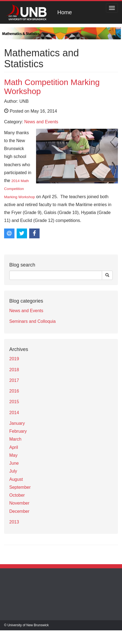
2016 (14, 391)
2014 (14, 413)
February (18, 431)
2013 (14, 522)
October (17, 495)
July (13, 471)
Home (65, 12)
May (13, 455)
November (19, 503)
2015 (14, 402)
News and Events (41, 122)
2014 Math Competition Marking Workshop (20, 189)
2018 (14, 370)
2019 (14, 359)
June (14, 463)
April (14, 447)
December (19, 511)
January (17, 423)
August (16, 479)
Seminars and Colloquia (32, 321)
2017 (14, 380)
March (15, 439)
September (20, 487)
